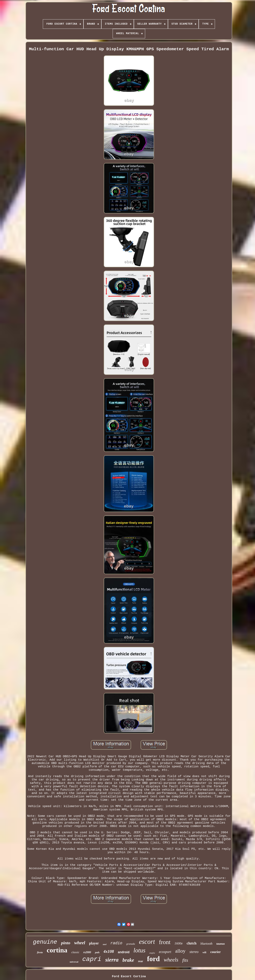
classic (75, 952)
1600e (179, 943)
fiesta (40, 952)
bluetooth (206, 944)
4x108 (109, 951)
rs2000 (87, 952)
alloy (180, 951)
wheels (171, 960)
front (165, 942)
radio (116, 943)
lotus (139, 950)
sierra (112, 960)
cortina (57, 950)
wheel (80, 943)
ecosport (165, 952)
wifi (204, 952)
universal (74, 962)
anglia (152, 953)
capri (92, 959)
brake (128, 960)
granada (131, 944)
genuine (45, 942)
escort (147, 942)
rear (140, 961)
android (124, 952)
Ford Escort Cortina (129, 977)
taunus (221, 944)
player (94, 943)
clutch (192, 943)
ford (153, 959)
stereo (194, 952)
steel (104, 944)
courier (215, 952)
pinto (66, 943)
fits (185, 960)
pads (97, 952)
